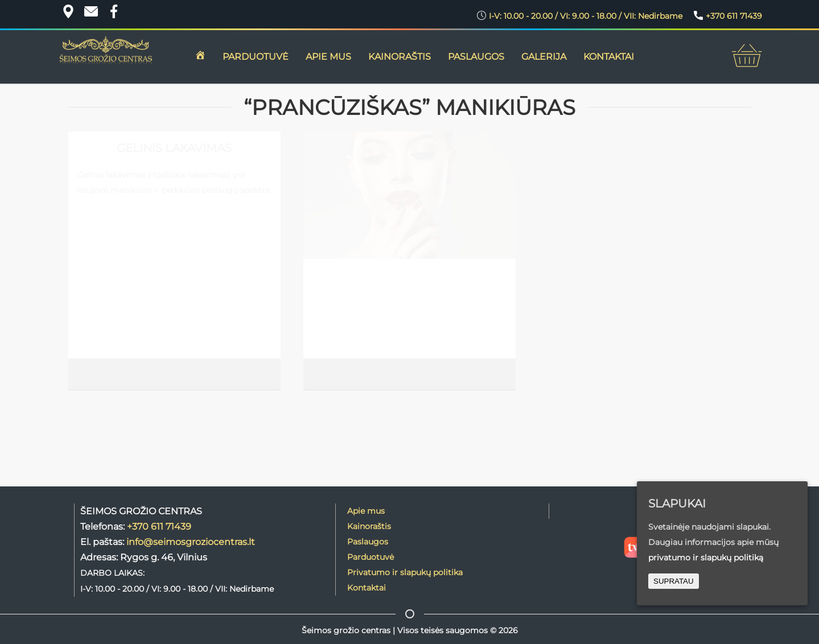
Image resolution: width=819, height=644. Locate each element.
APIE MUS (328, 57)
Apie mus (366, 511)
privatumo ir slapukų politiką (706, 558)
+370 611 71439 (159, 526)
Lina (82, 374)
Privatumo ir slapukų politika (405, 572)
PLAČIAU (245, 374)
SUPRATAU (674, 581)
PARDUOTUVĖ (256, 57)
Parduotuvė (371, 557)
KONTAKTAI (609, 57)
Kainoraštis (369, 526)
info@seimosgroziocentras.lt (191, 542)
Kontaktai (367, 588)
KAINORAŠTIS (400, 57)
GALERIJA (544, 57)
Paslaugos (476, 57)
